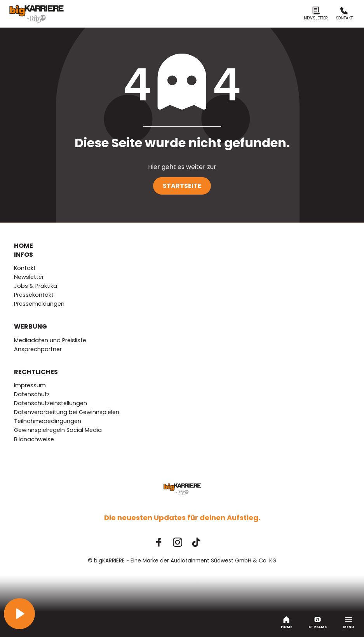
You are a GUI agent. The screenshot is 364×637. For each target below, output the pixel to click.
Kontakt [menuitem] (25, 268)
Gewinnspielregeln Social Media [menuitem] (58, 430)
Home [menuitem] (24, 246)
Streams (318, 623)
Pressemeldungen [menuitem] (39, 304)
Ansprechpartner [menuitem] (38, 349)
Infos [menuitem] (24, 255)
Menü (348, 623)
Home (286, 623)
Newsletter (316, 14)
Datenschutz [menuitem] (32, 394)
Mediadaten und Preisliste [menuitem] (50, 340)
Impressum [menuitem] (30, 385)
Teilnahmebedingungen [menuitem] (48, 421)
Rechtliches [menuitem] (36, 372)
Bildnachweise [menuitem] (34, 439)
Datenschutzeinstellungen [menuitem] (51, 403)
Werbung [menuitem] (30, 327)
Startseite (182, 186)
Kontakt (344, 14)
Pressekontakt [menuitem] (34, 295)
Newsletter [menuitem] (29, 277)
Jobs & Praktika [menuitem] (36, 286)
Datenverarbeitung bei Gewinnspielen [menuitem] (67, 412)
